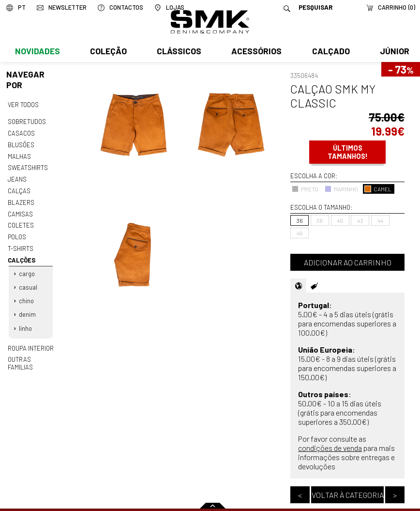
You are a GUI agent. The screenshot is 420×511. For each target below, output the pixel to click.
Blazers (21, 200)
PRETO (305, 189)
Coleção (108, 52)
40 (340, 220)
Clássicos (178, 52)
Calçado (329, 52)
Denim (27, 308)
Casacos (21, 132)
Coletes (21, 222)
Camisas (20, 211)
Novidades (37, 52)
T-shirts (21, 244)
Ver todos (23, 104)
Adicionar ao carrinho (348, 262)
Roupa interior (30, 340)
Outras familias (32, 351)
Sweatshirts (28, 166)
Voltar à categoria (348, 495)
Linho (25, 321)
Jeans (17, 177)
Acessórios (255, 52)
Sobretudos (27, 121)
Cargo (27, 268)
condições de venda (330, 448)
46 (300, 233)
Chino (26, 294)
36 (300, 220)
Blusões (21, 143)
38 (320, 220)
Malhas (19, 155)
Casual (28, 281)
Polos (17, 233)
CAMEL (378, 189)
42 (360, 220)
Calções (21, 255)
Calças (19, 188)
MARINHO (341, 189)
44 (380, 220)
